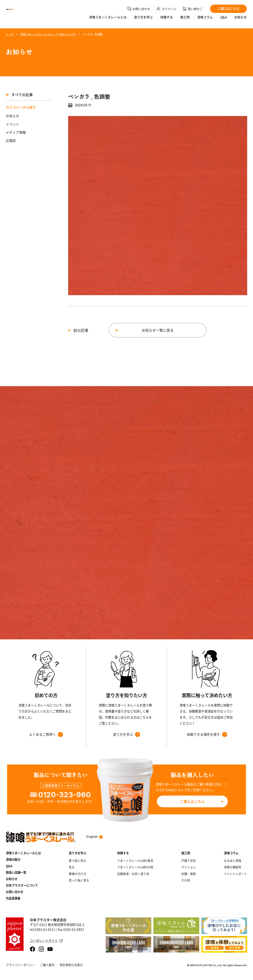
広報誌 (11, 140)
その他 (186, 880)
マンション (189, 867)
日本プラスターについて (22, 885)
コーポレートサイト (46, 941)
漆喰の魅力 (13, 860)
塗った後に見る (79, 880)
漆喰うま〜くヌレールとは (108, 20)
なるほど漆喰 (233, 861)
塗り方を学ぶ (143, 20)
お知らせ (240, 20)
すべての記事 (19, 95)
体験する (167, 20)
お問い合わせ (15, 892)
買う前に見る (78, 861)
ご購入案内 (47, 965)
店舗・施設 (189, 874)
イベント (13, 124)
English (95, 837)
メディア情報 (16, 132)
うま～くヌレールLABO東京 (135, 861)
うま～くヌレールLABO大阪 (135, 867)
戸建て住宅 (189, 861)
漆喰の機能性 (233, 867)
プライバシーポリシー (20, 965)
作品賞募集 (13, 898)
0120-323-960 (65, 795)
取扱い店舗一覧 (16, 872)
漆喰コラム (205, 20)
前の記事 (81, 330)
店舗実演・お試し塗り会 (133, 874)
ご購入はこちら (192, 801)
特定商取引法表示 (71, 965)
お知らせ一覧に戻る (158, 330)
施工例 (185, 20)
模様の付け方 (78, 874)
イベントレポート (235, 874)
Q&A (224, 20)
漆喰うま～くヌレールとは (23, 853)
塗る (72, 867)
